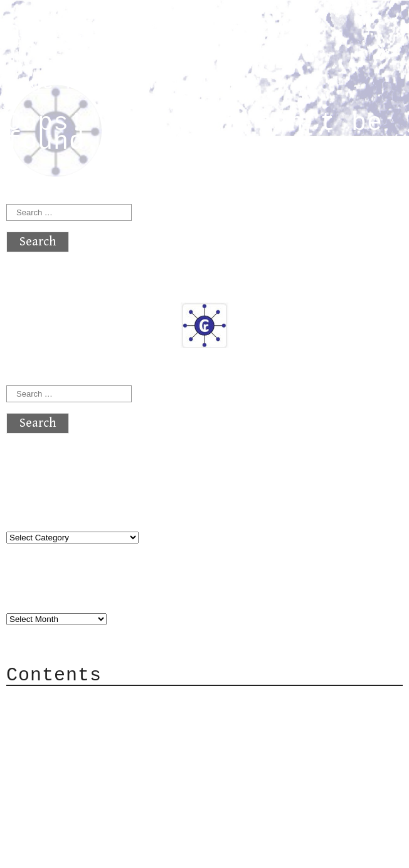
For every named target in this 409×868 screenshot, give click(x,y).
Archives (36, 593)
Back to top (48, 852)
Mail (46, 739)
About (50, 701)
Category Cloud (84, 720)
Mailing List (77, 758)
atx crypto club (124, 32)
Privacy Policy (84, 777)
